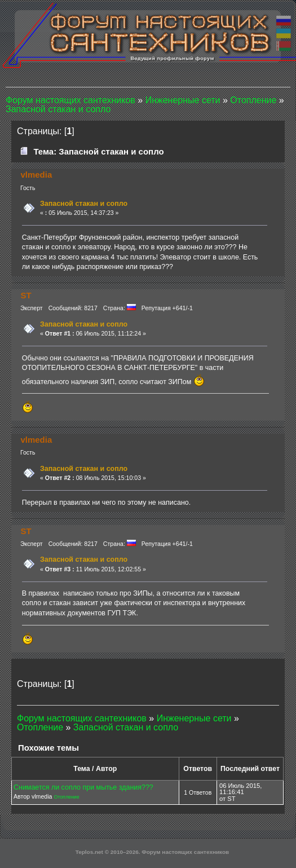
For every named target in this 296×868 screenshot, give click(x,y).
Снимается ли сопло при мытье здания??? (83, 787)
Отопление (66, 797)
